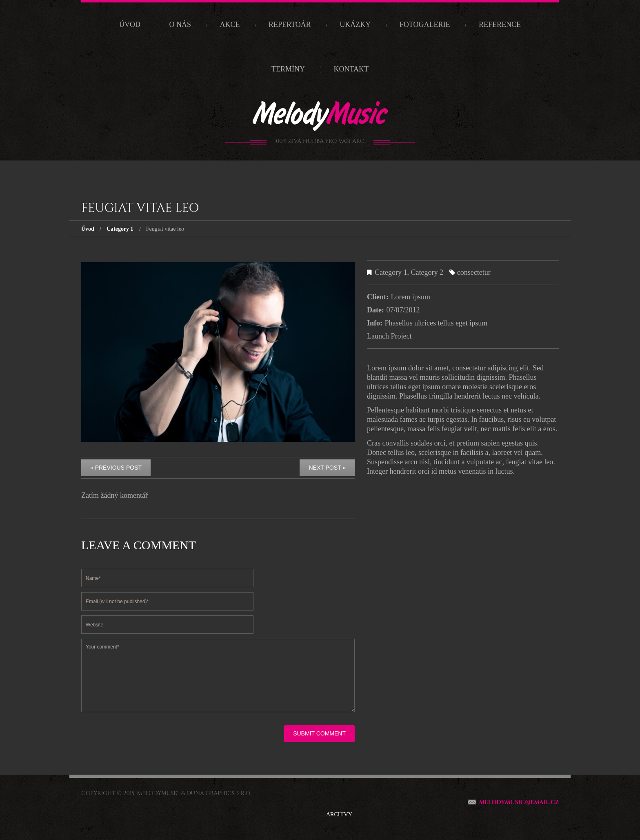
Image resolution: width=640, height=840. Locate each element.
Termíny (288, 69)
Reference (500, 25)
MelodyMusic (158, 793)
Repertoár (290, 25)
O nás (180, 25)
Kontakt (351, 69)
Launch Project (389, 336)
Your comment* (218, 675)
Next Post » (327, 468)
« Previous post (116, 468)
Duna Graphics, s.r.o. (219, 793)
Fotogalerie (425, 25)
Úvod (130, 25)
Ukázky (355, 25)
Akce (230, 25)
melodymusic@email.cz (519, 802)
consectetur (474, 272)
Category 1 (120, 229)
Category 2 (427, 272)
